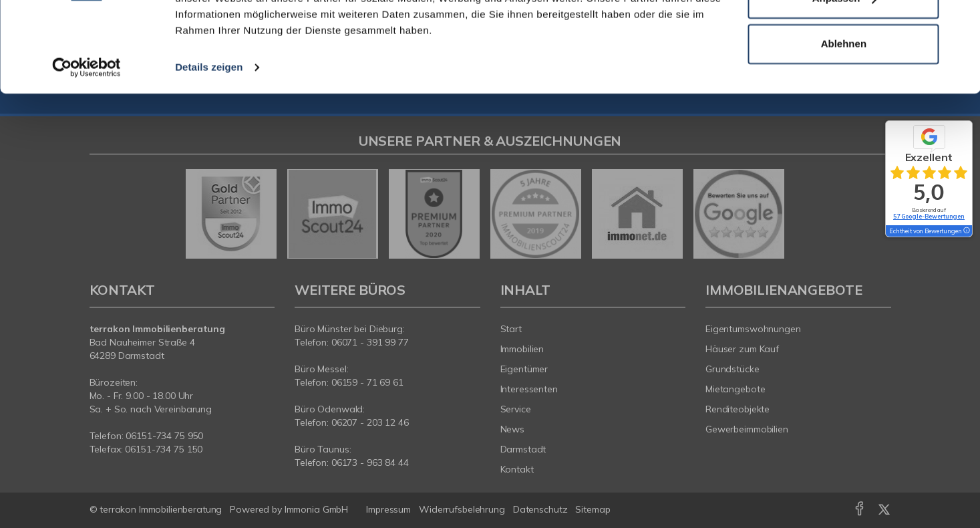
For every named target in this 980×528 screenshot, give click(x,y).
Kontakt (517, 469)
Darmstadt (523, 449)
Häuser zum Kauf (742, 349)
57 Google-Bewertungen (929, 216)
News (513, 429)
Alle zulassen (843, 36)
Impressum (388, 509)
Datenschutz (540, 509)
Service (516, 409)
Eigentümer (524, 369)
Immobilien (522, 349)
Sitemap (593, 509)
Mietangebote (736, 389)
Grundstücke (732, 369)
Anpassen (844, 81)
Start (511, 329)
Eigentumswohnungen (753, 329)
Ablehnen (844, 126)
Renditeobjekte (738, 409)
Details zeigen (209, 149)
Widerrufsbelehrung (462, 509)
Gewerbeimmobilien (747, 429)
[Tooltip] (966, 231)
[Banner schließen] (959, 21)
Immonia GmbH (317, 509)
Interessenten (529, 389)
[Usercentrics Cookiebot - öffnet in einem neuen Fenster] (87, 150)
